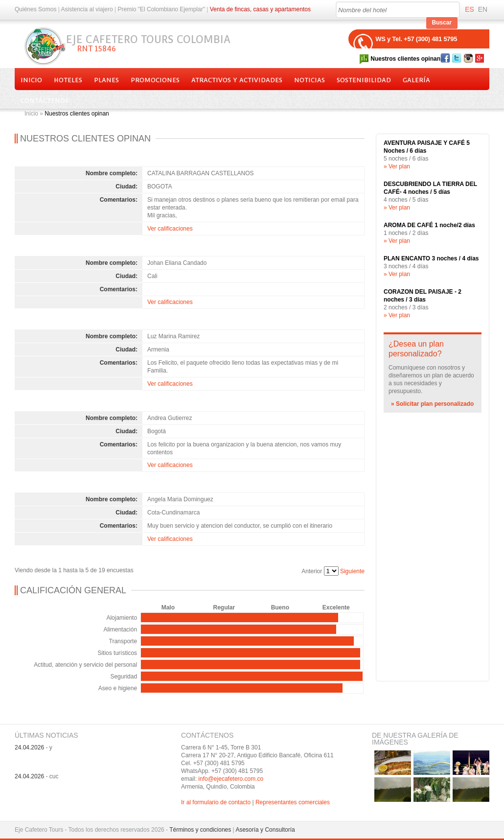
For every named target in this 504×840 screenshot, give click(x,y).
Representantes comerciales (293, 802)
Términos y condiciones (200, 830)
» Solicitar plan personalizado (432, 404)
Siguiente (352, 571)
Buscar (442, 23)
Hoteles (68, 80)
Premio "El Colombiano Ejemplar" (161, 9)
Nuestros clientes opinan (405, 59)
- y (34, 747)
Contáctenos (45, 101)
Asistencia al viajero (87, 9)
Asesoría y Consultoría (265, 830)
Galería (416, 80)
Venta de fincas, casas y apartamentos (260, 9)
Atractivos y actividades (237, 80)
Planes (106, 80)
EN (483, 9)
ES (470, 9)
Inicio (31, 80)
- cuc (36, 776)
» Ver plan (397, 166)
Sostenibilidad (364, 80)
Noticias (309, 80)
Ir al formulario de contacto (216, 802)
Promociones (155, 80)
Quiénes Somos (35, 9)
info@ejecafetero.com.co (231, 779)
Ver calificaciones (170, 229)
